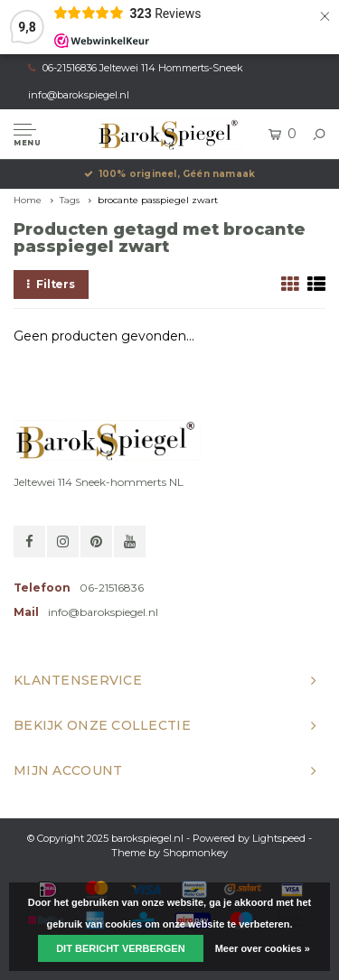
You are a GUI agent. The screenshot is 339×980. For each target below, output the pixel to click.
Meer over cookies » (263, 948)
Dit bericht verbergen (120, 948)
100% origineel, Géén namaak (170, 174)
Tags (70, 200)
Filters (51, 284)
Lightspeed (279, 838)
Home (28, 200)
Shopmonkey (195, 853)
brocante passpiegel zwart (158, 200)
